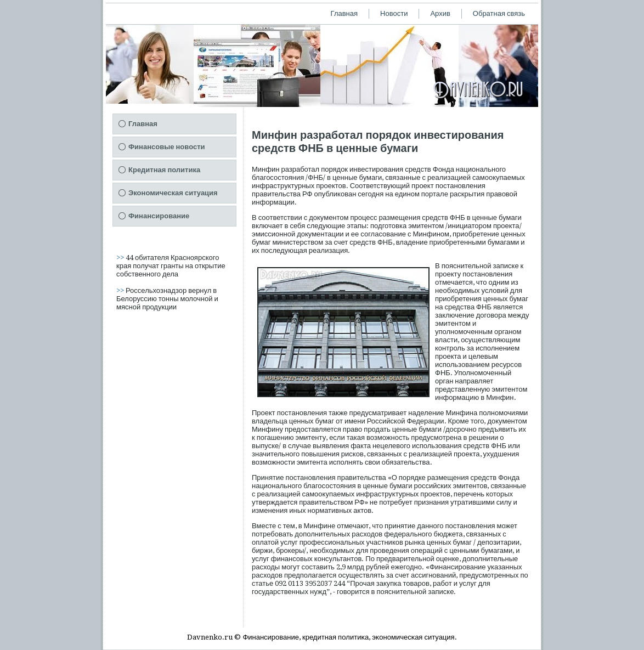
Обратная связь (499, 13)
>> (121, 258)
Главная (344, 13)
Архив (440, 13)
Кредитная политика (164, 170)
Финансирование (159, 216)
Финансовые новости (167, 147)
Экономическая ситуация (173, 193)
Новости (394, 13)
